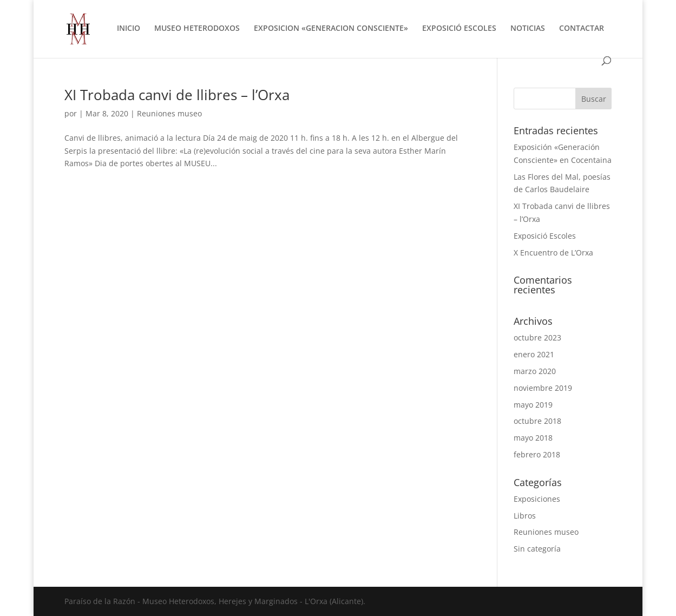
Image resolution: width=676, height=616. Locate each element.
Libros (525, 516)
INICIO (129, 29)
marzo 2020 (535, 371)
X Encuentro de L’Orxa (553, 253)
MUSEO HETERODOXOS (197, 29)
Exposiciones (537, 499)
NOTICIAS (528, 29)
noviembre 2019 (543, 388)
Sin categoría (537, 549)
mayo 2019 (533, 405)
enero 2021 (534, 354)
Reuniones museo (169, 113)
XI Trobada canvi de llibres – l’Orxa (177, 95)
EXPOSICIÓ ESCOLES (459, 29)
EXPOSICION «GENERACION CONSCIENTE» (331, 29)
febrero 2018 (537, 454)
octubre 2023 (537, 338)
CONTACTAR (582, 29)
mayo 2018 (533, 438)
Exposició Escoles (545, 236)
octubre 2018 (537, 421)
